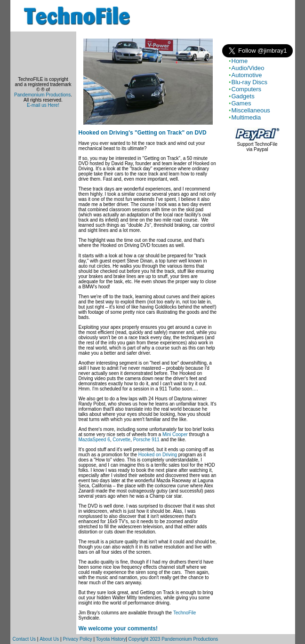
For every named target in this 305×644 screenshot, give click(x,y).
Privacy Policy (77, 639)
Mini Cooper (175, 434)
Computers (247, 89)
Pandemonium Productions (42, 95)
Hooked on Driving (158, 455)
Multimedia (246, 117)
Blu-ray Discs (250, 82)
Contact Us (24, 639)
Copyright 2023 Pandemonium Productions (173, 639)
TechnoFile (185, 613)
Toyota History (111, 639)
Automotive (247, 75)
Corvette (121, 440)
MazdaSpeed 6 (94, 440)
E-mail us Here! (43, 105)
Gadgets (243, 96)
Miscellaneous (251, 110)
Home (240, 61)
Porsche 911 (146, 440)
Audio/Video (248, 68)
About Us (49, 639)
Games (241, 103)
